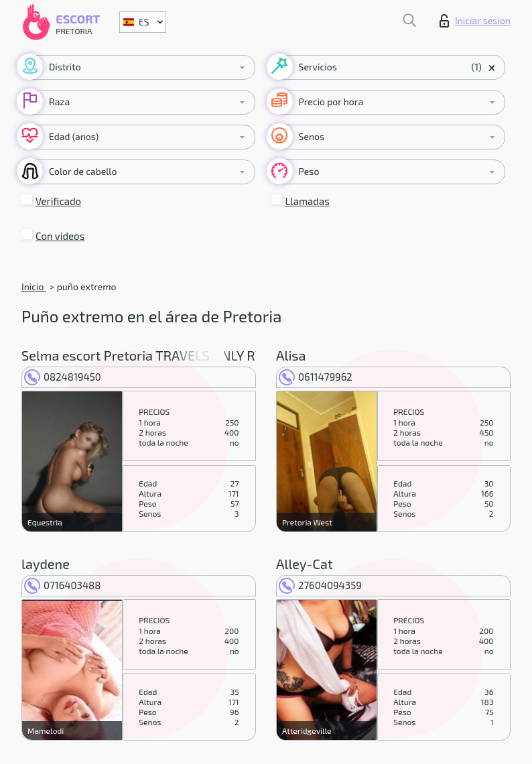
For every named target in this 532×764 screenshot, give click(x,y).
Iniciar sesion (475, 21)
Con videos (60, 236)
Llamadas (308, 201)
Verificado (58, 201)
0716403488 (62, 585)
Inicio (34, 286)
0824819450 (63, 377)
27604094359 (320, 585)
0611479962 (316, 377)
